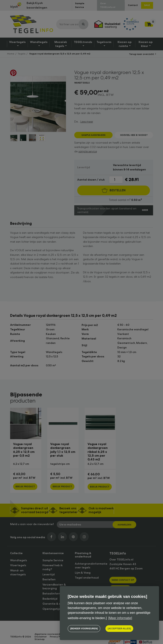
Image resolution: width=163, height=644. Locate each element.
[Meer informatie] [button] (120, 618)
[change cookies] (84, 629)
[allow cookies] (119, 629)
